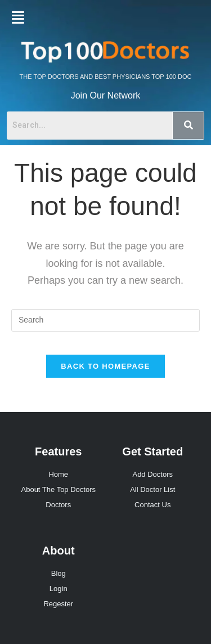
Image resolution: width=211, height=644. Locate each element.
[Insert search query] (105, 320)
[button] (18, 17)
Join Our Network (106, 95)
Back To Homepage (105, 366)
